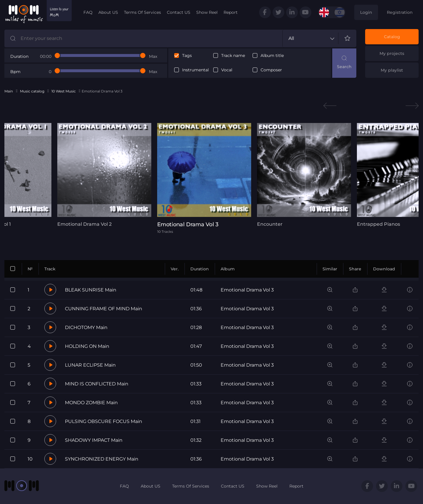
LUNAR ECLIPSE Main (90, 365)
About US (108, 12)
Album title (272, 56)
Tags (187, 56)
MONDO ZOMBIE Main (91, 403)
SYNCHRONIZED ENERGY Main (102, 459)
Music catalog (32, 91)
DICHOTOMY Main (86, 327)
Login (366, 12)
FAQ (88, 12)
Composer (271, 70)
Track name (233, 56)
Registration (400, 12)
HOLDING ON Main (87, 346)
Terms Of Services (142, 12)
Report (231, 12)
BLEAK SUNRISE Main (91, 290)
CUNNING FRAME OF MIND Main (104, 309)
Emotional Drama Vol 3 (247, 290)
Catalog (392, 37)
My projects (392, 53)
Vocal (227, 70)
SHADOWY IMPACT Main (94, 440)
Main (9, 91)
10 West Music (64, 91)
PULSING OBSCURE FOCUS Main (104, 421)
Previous (330, 106)
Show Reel (207, 12)
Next (412, 106)
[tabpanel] (104, 175)
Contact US (179, 12)
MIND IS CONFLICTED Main (97, 384)
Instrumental (195, 70)
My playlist (392, 70)
